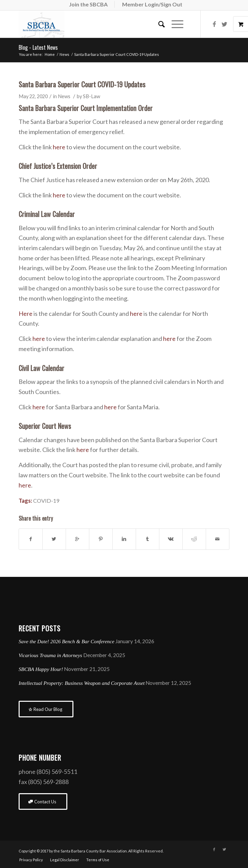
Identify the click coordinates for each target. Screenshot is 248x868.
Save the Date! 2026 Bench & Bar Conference (66, 641)
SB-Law (92, 96)
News (64, 54)
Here (26, 313)
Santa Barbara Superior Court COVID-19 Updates (82, 84)
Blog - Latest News (38, 47)
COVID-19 (46, 501)
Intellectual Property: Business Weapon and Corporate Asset (82, 683)
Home (50, 54)
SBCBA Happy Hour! (41, 669)
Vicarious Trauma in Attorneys (50, 655)
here (59, 147)
